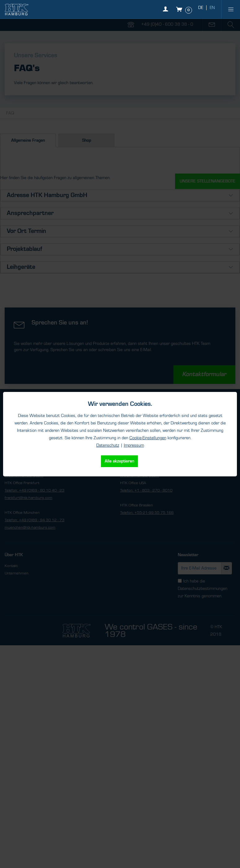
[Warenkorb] (185, 9)
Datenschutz (108, 445)
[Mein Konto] (167, 12)
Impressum (134, 445)
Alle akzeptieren (119, 461)
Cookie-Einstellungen (148, 438)
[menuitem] (231, 9)
